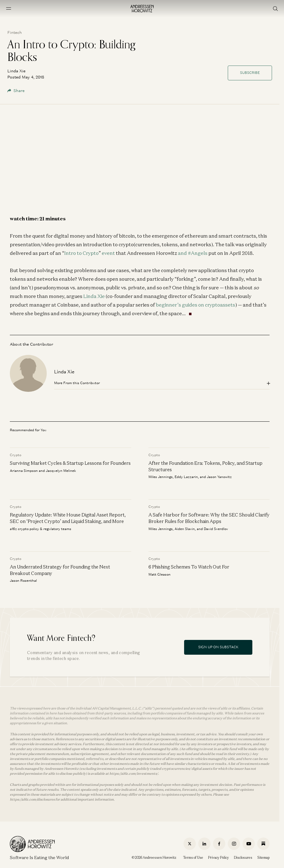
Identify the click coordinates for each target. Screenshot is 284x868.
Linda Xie (94, 296)
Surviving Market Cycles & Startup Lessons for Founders (70, 463)
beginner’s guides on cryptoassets (195, 305)
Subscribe (250, 73)
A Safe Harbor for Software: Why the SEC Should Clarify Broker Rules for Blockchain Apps (209, 518)
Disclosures (243, 858)
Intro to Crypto (81, 253)
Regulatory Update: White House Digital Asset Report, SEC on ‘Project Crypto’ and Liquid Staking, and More (68, 518)
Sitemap (263, 858)
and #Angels (193, 253)
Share (16, 91)
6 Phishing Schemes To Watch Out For (189, 567)
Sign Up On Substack (218, 647)
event (108, 253)
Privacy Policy (219, 858)
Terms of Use (193, 858)
